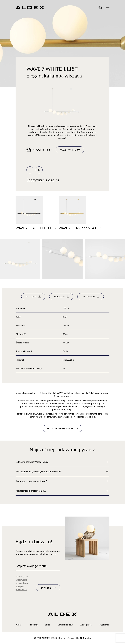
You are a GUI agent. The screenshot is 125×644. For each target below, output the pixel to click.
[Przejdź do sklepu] (100, 7)
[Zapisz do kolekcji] (39, 170)
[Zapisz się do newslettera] (48, 588)
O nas (19, 625)
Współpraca (86, 625)
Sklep (48, 625)
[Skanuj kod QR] (30, 170)
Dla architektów (65, 625)
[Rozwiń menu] (108, 8)
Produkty (33, 625)
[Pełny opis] (63, 462)
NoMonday (86, 638)
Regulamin (104, 625)
